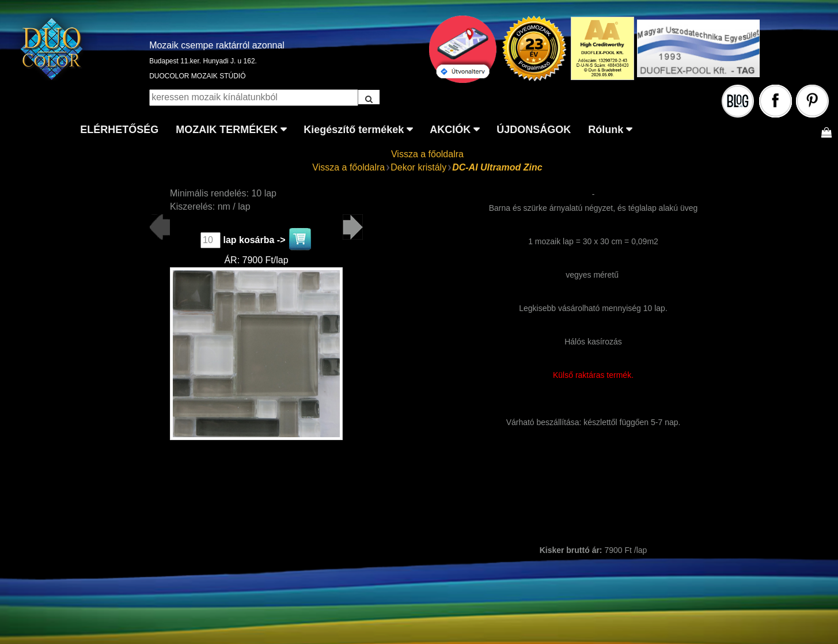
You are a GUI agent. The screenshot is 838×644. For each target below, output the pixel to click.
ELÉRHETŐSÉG (119, 130)
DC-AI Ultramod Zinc (497, 167)
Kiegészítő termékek (354, 130)
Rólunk (606, 130)
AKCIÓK (450, 130)
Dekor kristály (418, 167)
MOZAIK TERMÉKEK (227, 130)
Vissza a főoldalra (427, 154)
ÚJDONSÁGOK (534, 130)
